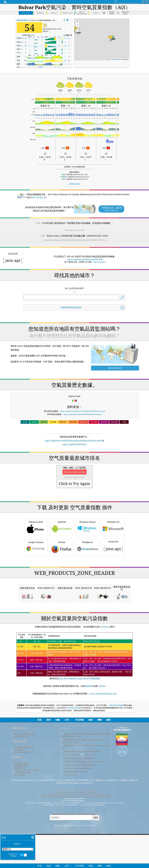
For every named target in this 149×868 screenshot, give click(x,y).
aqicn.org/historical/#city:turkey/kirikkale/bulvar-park (83, 411)
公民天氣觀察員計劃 (72, 754)
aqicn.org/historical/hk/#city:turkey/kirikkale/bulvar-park (74, 441)
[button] (110, 38)
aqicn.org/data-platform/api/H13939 (85, 259)
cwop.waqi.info (91, 754)
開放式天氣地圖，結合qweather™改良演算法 (82, 751)
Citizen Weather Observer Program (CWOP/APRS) (75, 792)
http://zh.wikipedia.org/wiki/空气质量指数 (79, 678)
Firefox (62, 547)
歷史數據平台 (19, 775)
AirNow (104, 627)
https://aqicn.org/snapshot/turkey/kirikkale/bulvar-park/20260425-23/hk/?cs (74, 240)
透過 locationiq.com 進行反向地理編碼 (79, 764)
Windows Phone (87, 527)
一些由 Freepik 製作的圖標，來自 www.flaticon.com (85, 761)
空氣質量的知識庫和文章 (24, 747)
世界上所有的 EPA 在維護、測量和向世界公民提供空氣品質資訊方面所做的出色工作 (86, 735)
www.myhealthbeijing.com (103, 694)
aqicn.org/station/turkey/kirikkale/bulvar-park (83, 414)
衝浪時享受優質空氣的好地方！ (76, 771)
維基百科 (89, 686)
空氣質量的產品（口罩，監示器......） (29, 770)
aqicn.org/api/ (99, 262)
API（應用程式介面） (23, 772)
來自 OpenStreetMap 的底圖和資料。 (79, 768)
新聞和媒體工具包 (21, 736)
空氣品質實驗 (19, 749)
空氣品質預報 (19, 767)
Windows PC (113, 527)
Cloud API (113, 547)
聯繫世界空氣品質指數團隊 (25, 734)
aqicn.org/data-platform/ (75, 444)
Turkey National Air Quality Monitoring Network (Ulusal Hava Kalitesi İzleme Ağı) (75, 794)
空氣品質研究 (20, 741)
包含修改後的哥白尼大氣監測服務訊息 (79, 758)
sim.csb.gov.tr (39, 197)
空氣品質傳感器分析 (22, 752)
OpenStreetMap (116, 59)
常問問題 (17, 757)
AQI (24, 20)
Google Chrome (36, 547)
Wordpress (87, 547)
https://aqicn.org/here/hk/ (75, 230)
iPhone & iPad (36, 527)
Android (62, 527)
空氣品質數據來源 (21, 763)
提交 (96, 817)
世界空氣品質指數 (116, 705)
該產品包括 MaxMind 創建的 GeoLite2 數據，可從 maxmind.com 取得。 (83, 740)
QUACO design (70, 775)
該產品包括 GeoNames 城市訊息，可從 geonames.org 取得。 (85, 746)
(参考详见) (74, 656)
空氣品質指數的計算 (22, 765)
